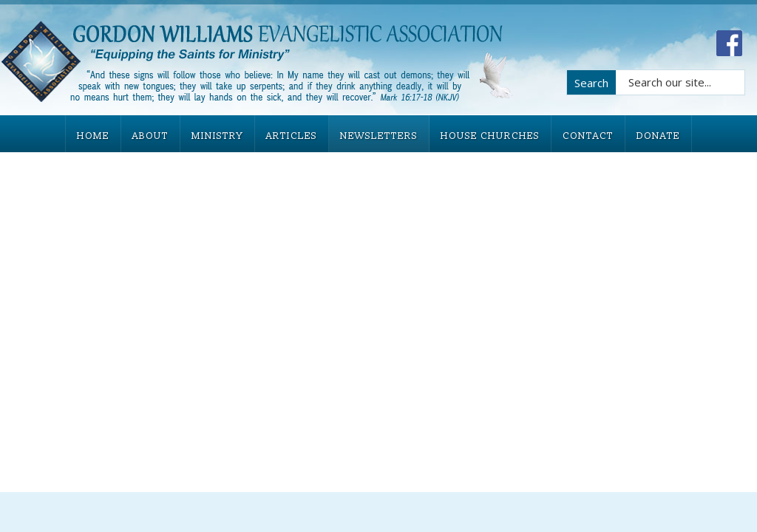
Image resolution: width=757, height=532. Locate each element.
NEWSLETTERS (379, 136)
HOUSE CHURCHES (490, 136)
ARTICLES (292, 136)
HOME (93, 136)
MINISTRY (217, 136)
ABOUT (150, 136)
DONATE (658, 136)
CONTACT (588, 136)
